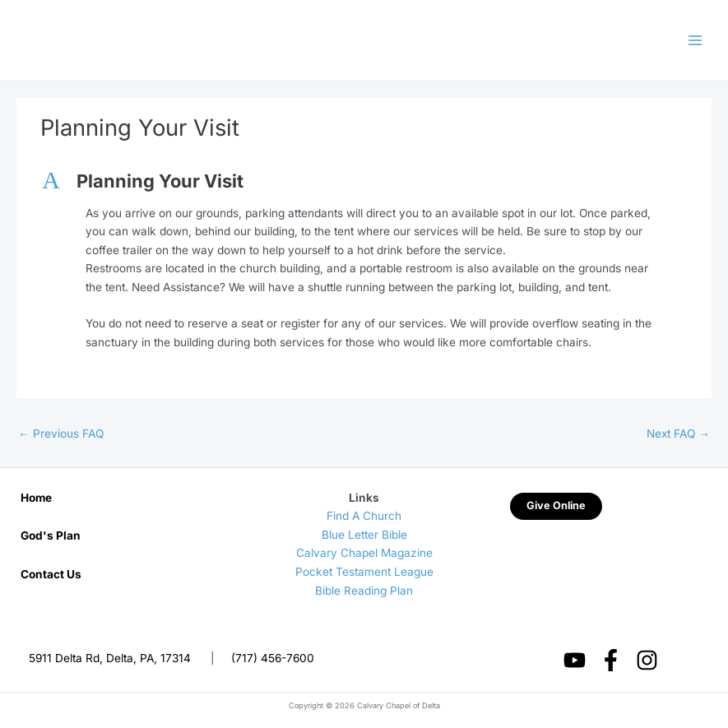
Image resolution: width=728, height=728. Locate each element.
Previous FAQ (61, 434)
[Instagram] (647, 660)
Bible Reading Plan (364, 591)
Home (36, 498)
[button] (364, 181)
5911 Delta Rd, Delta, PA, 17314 (110, 658)
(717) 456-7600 (273, 658)
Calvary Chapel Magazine (364, 553)
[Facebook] (611, 660)
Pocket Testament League (364, 572)
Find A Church (364, 516)
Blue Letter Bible (364, 535)
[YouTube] (575, 660)
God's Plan (51, 536)
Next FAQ (678, 434)
